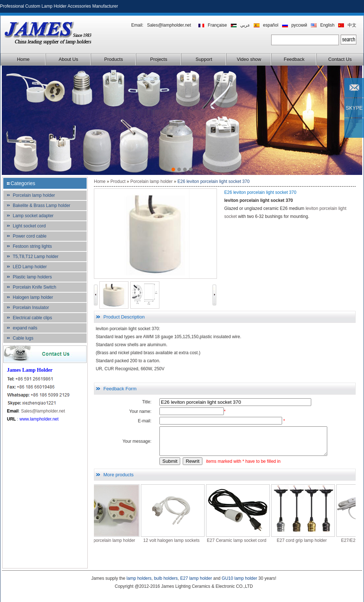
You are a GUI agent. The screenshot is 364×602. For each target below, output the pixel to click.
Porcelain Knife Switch (34, 287)
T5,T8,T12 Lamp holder (35, 257)
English (327, 25)
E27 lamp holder (196, 578)
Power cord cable (30, 236)
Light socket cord (29, 226)
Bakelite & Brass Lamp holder (41, 206)
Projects (159, 59)
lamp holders (139, 578)
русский (299, 25)
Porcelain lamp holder (34, 195)
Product (118, 181)
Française (217, 25)
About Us (68, 59)
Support (204, 59)
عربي (245, 25)
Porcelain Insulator (31, 308)
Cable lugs (23, 338)
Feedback (294, 59)
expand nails (25, 328)
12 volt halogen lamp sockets (180, 546)
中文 (352, 25)
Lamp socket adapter (33, 216)
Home (23, 59)
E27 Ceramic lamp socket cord (245, 546)
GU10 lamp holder (239, 578)
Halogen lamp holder (33, 297)
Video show (249, 59)
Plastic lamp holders (32, 277)
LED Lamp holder (30, 267)
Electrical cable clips (32, 318)
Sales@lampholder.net (169, 25)
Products (113, 59)
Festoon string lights (32, 246)
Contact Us (340, 59)
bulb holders (166, 578)
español (271, 25)
